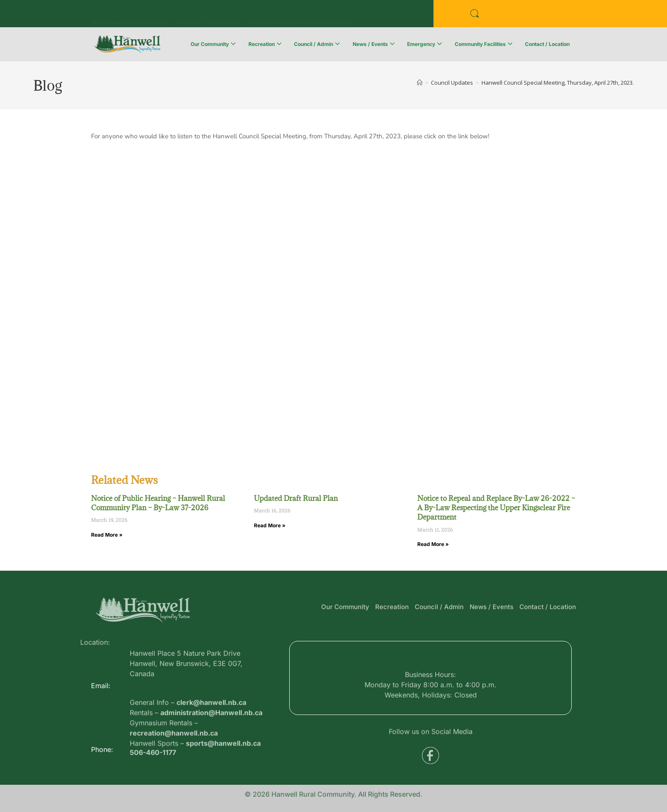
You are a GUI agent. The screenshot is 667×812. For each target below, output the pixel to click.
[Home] (420, 83)
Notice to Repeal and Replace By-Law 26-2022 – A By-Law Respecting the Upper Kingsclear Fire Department (496, 508)
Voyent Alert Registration (300, 13)
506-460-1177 (153, 758)
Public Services (209, 13)
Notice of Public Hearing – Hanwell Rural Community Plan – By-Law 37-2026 (158, 503)
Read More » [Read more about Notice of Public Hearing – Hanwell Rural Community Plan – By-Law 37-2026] (107, 535)
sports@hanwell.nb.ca (223, 775)
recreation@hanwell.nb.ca (174, 765)
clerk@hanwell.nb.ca (211, 735)
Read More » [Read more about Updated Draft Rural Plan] (270, 525)
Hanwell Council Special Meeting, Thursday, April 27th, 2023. (558, 83)
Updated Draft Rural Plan (296, 498)
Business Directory (130, 13)
